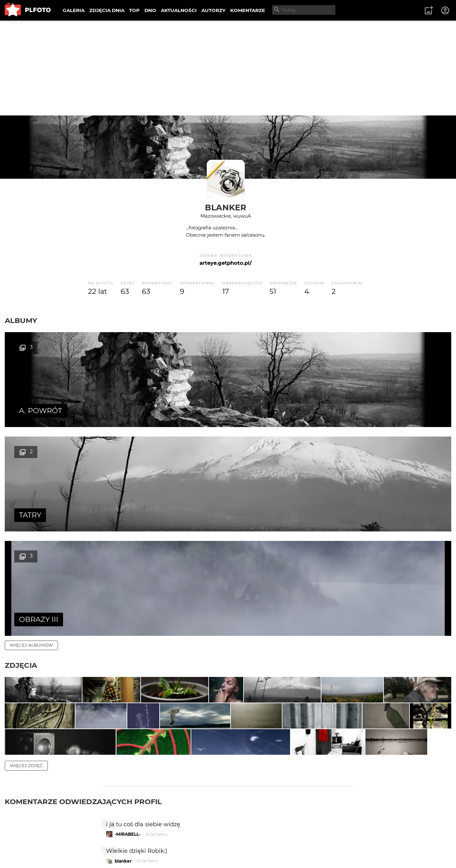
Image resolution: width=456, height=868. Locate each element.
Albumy (21, 320)
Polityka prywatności (70, 853)
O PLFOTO (22, 843)
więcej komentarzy (35, 799)
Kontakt (149, 843)
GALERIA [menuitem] (74, 10)
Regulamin (23, 853)
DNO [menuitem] (150, 10)
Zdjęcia (21, 456)
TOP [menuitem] (134, 10)
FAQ (92, 843)
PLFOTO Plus (61, 843)
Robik (121, 745)
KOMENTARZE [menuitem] (248, 10)
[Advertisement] (228, 68)
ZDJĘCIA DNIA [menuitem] (107, 10)
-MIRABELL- (128, 691)
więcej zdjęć (26, 622)
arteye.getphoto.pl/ (225, 263)
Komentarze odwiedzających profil (83, 658)
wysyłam (332, 771)
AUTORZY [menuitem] (213, 10)
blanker (226, 207)
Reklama (118, 843)
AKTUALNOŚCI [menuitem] (179, 10)
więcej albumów (31, 436)
